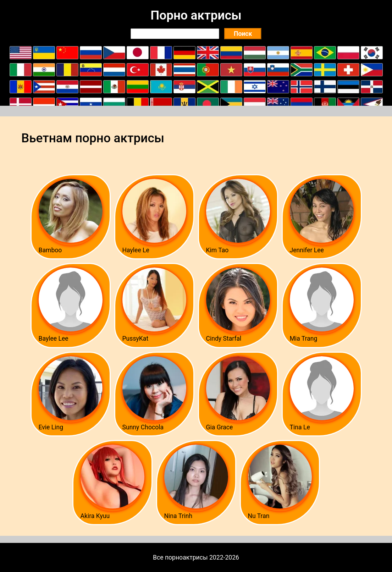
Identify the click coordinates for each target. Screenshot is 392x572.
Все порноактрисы (180, 557)
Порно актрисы (196, 15)
